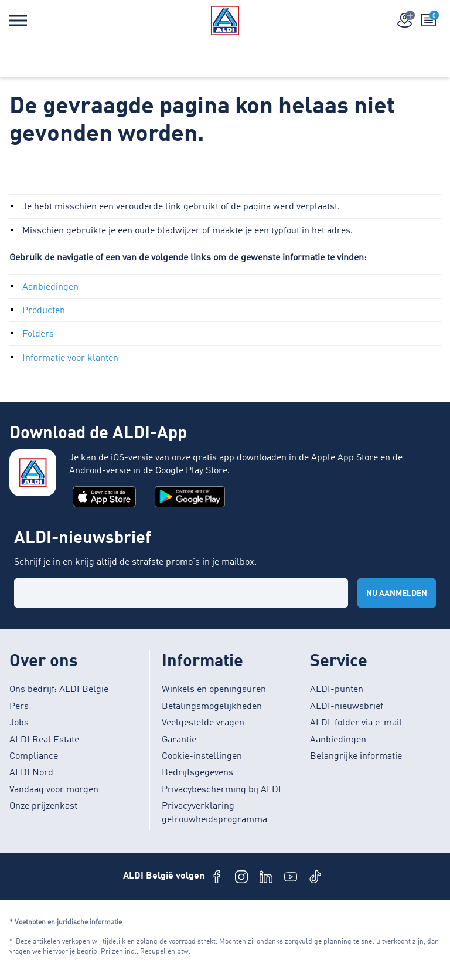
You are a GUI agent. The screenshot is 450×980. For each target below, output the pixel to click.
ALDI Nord (31, 773)
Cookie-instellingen (202, 757)
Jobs (19, 723)
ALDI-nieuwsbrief (347, 707)
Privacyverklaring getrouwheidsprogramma (214, 813)
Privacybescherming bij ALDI (221, 790)
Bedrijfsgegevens (197, 773)
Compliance (34, 757)
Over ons (44, 662)
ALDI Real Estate (44, 740)
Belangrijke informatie (356, 757)
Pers (19, 707)
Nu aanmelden (397, 594)
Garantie (179, 740)
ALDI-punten (337, 690)
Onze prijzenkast (43, 806)
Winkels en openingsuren (214, 690)
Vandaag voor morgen (54, 790)
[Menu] (18, 21)
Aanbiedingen (50, 287)
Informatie (202, 662)
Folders (38, 334)
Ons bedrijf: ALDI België (59, 690)
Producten (44, 311)
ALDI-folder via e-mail (356, 723)
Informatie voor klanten (70, 358)
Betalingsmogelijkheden (212, 707)
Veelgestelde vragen (203, 723)
